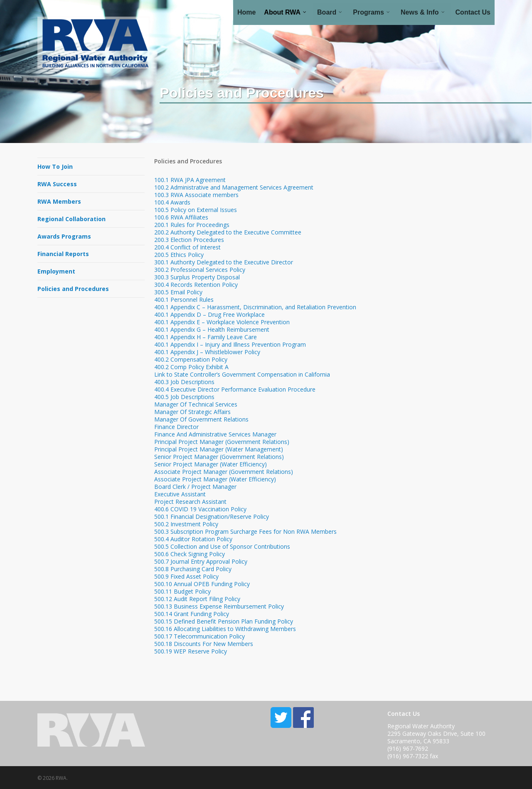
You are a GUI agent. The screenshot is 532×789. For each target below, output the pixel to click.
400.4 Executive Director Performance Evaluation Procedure (235, 389)
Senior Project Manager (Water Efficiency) (211, 464)
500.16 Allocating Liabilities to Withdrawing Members (225, 629)
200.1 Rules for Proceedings (192, 225)
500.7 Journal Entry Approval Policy (201, 561)
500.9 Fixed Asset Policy (186, 576)
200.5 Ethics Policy (179, 255)
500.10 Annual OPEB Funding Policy (202, 584)
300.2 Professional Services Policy (200, 270)
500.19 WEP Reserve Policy (191, 651)
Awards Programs (64, 236)
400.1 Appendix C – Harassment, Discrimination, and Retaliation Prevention (255, 307)
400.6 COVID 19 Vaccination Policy (200, 509)
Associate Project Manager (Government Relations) (224, 472)
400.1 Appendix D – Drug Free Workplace (209, 314)
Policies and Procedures (73, 289)
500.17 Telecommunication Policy (199, 636)
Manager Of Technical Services (196, 404)
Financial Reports (63, 254)
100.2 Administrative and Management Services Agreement (234, 187)
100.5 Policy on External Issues (196, 210)
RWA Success (57, 184)
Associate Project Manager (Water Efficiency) (215, 479)
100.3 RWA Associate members (196, 195)
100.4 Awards (172, 202)
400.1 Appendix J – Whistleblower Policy (207, 352)
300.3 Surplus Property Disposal (197, 277)
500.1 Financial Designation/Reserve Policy (212, 517)
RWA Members (59, 201)
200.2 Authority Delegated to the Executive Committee (228, 232)
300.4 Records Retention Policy (196, 285)
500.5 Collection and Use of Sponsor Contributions (222, 546)
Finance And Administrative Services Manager (215, 434)
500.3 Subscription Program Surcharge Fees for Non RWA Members (245, 531)
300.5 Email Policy (178, 292)
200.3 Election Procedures (189, 240)
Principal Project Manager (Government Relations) (222, 442)
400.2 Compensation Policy (191, 359)
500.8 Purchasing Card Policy (193, 569)
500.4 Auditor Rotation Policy (193, 539)
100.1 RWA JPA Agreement (190, 180)
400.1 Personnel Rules (184, 300)
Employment (56, 271)
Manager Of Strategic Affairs (192, 412)
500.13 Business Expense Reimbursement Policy (219, 606)
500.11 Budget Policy (182, 591)
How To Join (55, 166)
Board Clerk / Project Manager (195, 487)
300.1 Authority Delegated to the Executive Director (224, 262)
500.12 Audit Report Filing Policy (197, 599)
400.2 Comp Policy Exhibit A (191, 367)
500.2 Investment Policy (186, 524)
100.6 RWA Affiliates (181, 217)
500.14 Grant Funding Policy (192, 614)
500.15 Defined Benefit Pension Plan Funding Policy (224, 621)
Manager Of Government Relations (201, 419)
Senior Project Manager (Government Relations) (219, 457)
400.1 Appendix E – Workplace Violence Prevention (222, 322)
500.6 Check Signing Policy (190, 554)
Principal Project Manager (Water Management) (219, 449)
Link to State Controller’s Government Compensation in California (242, 374)
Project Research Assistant (190, 502)
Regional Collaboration (71, 219)
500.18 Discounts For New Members (204, 644)
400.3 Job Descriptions (184, 382)
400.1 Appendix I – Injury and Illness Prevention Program (230, 344)
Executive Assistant (180, 494)
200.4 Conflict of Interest (187, 247)
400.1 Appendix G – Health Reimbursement (212, 329)
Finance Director (176, 427)
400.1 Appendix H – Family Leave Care (206, 337)
